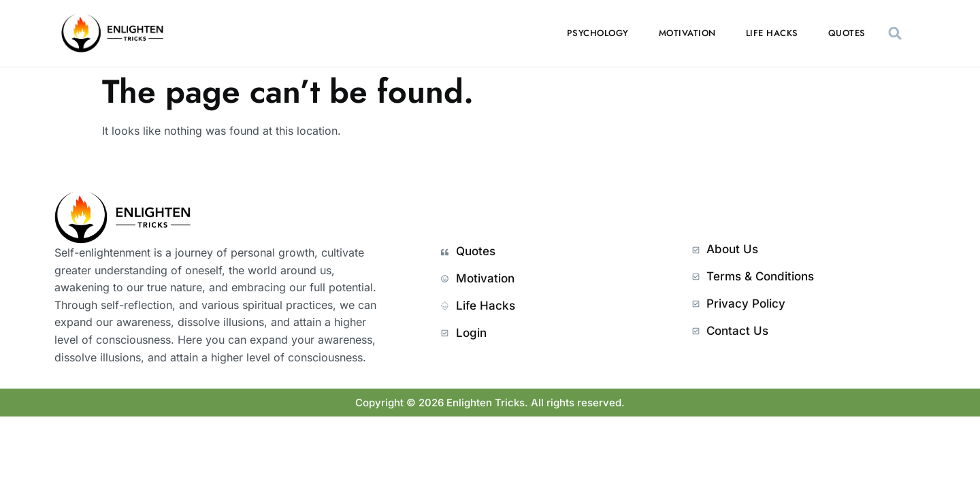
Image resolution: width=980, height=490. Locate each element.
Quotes (847, 33)
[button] (895, 34)
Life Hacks (772, 33)
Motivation (687, 33)
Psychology (598, 33)
